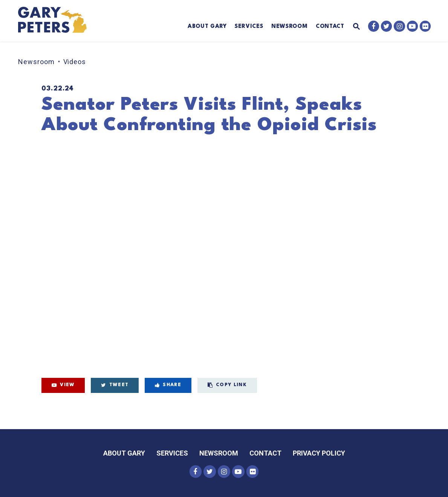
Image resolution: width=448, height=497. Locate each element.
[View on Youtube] (63, 385)
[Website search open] (352, 27)
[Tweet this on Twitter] (115, 385)
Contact (330, 26)
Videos (75, 62)
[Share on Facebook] (168, 385)
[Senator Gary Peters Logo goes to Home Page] (57, 21)
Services (249, 26)
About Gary (207, 26)
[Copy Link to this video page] (227, 385)
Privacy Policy (319, 453)
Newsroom (289, 26)
